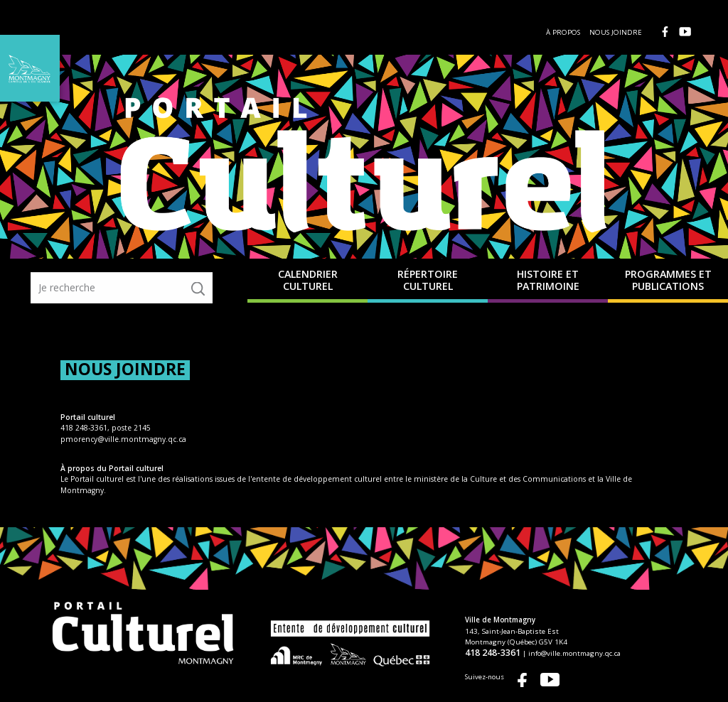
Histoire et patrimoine (548, 280)
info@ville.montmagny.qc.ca (655, 653)
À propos (563, 32)
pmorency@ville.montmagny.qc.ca (123, 439)
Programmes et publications (668, 280)
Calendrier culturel (308, 280)
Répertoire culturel (428, 280)
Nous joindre (616, 32)
